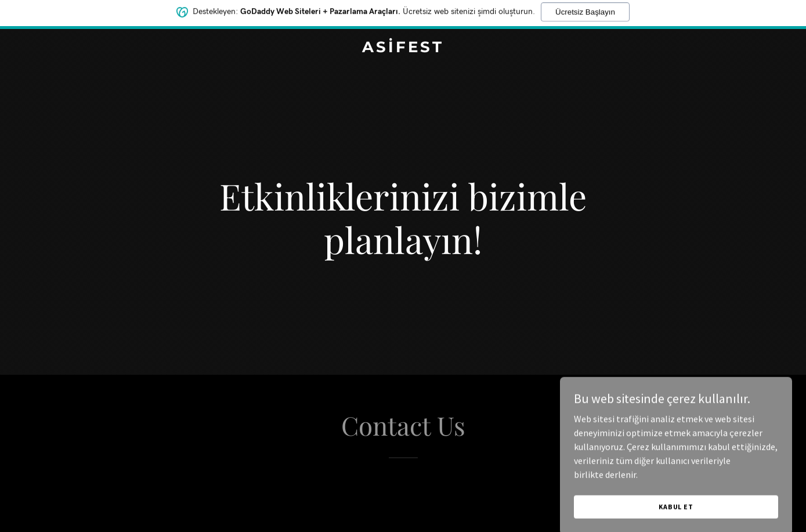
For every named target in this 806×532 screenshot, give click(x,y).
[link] (403, 49)
